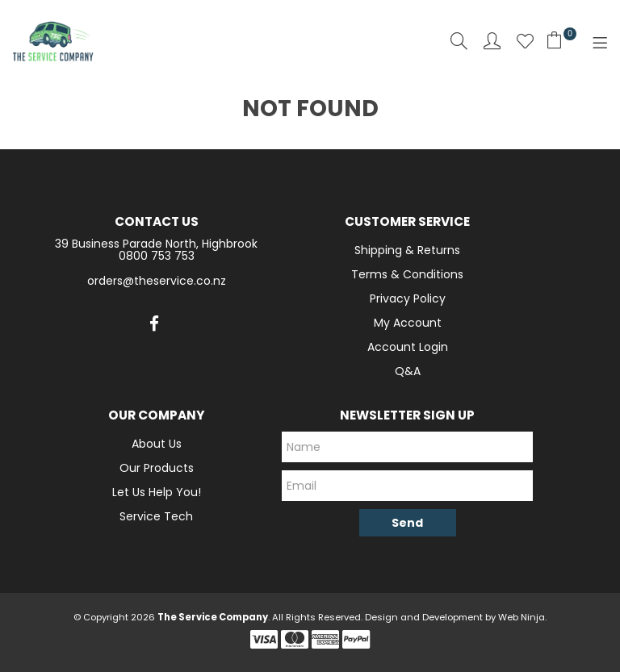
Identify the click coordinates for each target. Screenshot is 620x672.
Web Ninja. (522, 617)
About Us (157, 444)
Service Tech (156, 516)
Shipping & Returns (407, 250)
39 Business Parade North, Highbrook (156, 244)
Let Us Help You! (157, 492)
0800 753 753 (157, 256)
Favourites (525, 41)
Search (459, 41)
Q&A (408, 371)
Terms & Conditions (407, 274)
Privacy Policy (408, 298)
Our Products (157, 468)
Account (492, 41)
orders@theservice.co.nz (157, 281)
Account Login (408, 347)
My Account (408, 323)
